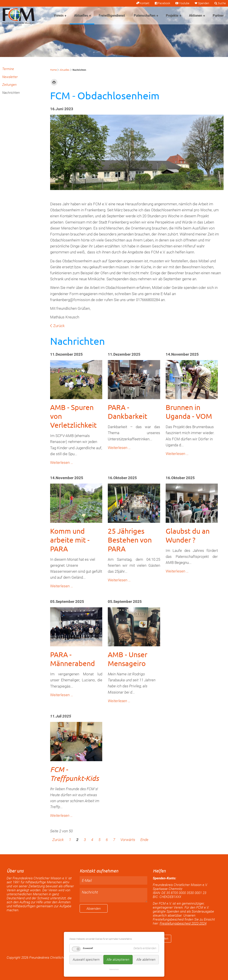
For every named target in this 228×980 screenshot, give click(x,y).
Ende (144, 840)
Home (53, 70)
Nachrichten (11, 93)
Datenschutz (114, 969)
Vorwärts (128, 840)
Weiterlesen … (62, 463)
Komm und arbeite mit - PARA (70, 540)
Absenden (94, 909)
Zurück (59, 326)
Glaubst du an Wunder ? (188, 535)
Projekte (172, 16)
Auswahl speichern (86, 960)
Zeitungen (9, 85)
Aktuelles (81, 16)
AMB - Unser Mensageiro (128, 659)
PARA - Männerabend (73, 659)
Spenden (204, 3)
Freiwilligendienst (112, 16)
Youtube (184, 3)
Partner (218, 16)
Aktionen (196, 16)
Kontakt (144, 3)
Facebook (164, 3)
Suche (222, 3)
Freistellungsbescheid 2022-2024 (183, 923)
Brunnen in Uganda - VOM (189, 412)
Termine (8, 69)
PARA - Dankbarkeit (128, 412)
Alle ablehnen (146, 960)
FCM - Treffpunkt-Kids (74, 774)
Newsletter (10, 77)
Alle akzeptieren (118, 960)
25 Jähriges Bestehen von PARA (130, 540)
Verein (59, 16)
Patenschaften (144, 16)
